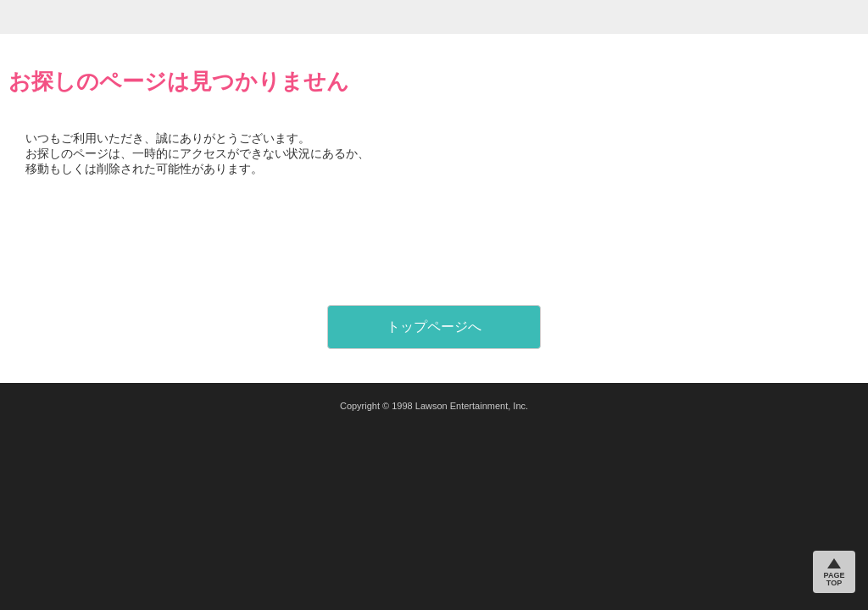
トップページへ (434, 327)
